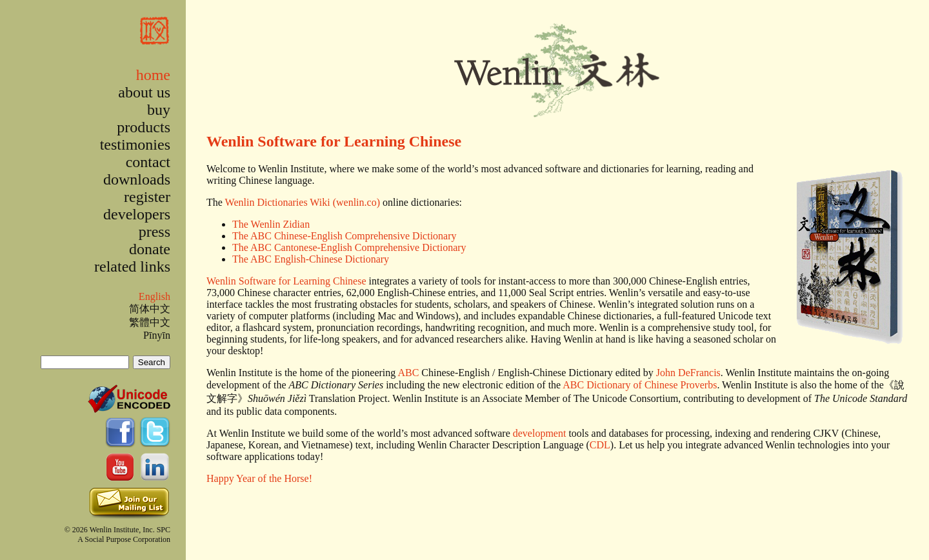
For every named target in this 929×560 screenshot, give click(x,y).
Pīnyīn (157, 335)
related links (132, 266)
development (540, 433)
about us (144, 92)
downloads (137, 179)
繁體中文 (150, 322)
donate (150, 249)
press (155, 232)
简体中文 (150, 309)
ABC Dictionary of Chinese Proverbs (640, 385)
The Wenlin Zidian (271, 224)
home (153, 75)
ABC (408, 373)
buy (159, 110)
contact (148, 162)
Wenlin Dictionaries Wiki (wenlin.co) (303, 202)
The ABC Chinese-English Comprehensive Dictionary (345, 236)
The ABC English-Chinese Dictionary (311, 259)
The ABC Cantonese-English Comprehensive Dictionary (349, 247)
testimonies (135, 145)
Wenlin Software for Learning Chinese (334, 141)
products (144, 127)
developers (137, 214)
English (155, 296)
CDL (600, 445)
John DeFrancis (688, 373)
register (147, 197)
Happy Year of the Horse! (259, 478)
